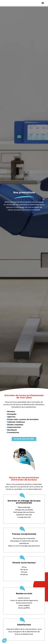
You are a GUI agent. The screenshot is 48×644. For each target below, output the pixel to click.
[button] (43, 3)
